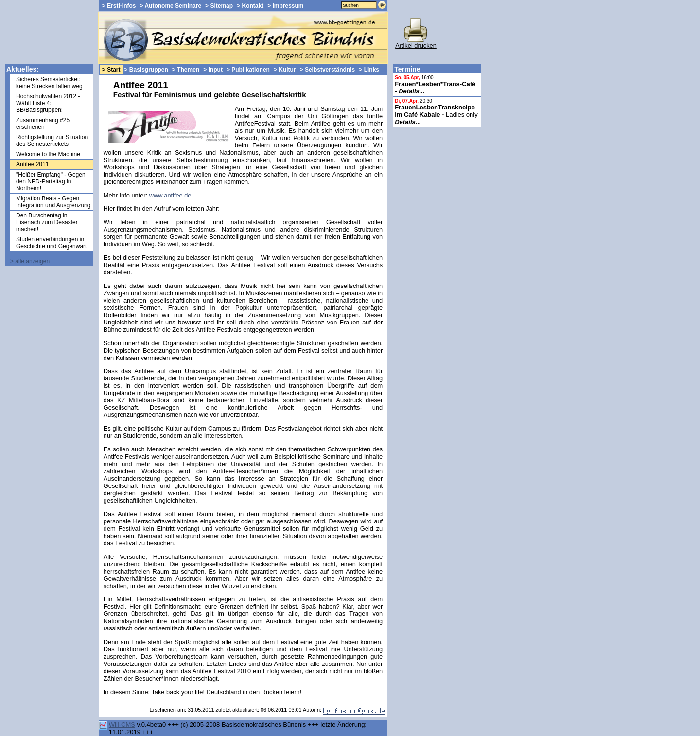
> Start (111, 70)
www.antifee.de (170, 195)
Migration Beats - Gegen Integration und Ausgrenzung (53, 202)
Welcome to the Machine (48, 154)
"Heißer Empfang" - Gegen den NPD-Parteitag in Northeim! (51, 181)
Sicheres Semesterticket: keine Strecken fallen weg (49, 83)
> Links (369, 70)
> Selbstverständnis (328, 70)
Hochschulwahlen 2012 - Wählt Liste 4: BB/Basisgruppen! (48, 103)
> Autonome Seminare (171, 6)
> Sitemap (219, 6)
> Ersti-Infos (119, 6)
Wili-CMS (122, 725)
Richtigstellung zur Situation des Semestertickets (52, 141)
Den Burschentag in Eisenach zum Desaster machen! (47, 222)
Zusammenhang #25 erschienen (43, 124)
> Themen (186, 70)
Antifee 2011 (32, 164)
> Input (213, 70)
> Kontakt (250, 6)
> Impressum (285, 6)
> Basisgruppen (146, 70)
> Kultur (285, 70)
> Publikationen (248, 70)
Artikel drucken (416, 43)
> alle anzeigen (30, 261)
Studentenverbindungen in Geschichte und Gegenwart (51, 243)
